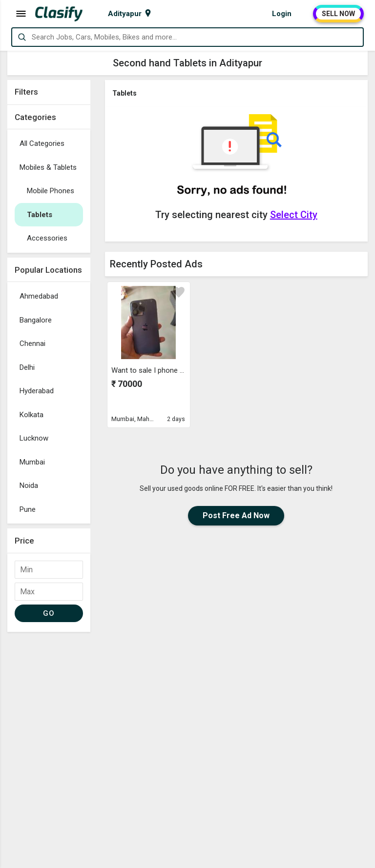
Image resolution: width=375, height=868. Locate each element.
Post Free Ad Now (236, 515)
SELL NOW (338, 14)
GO (49, 613)
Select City (294, 215)
